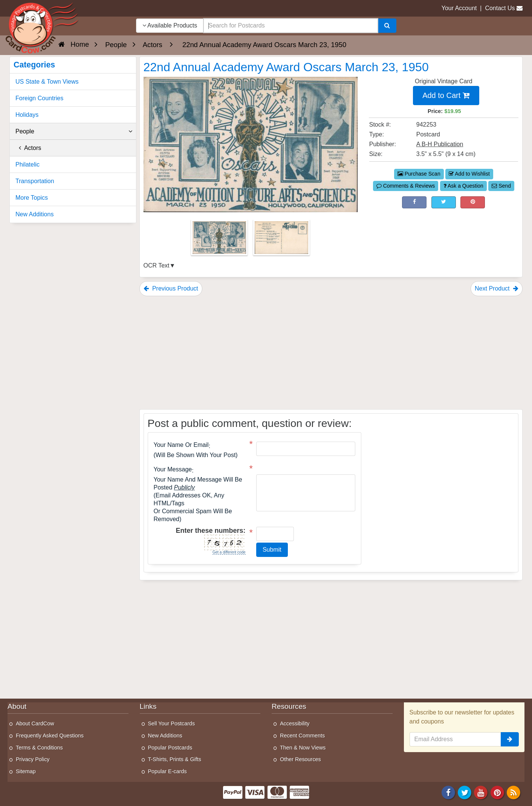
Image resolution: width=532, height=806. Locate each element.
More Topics (32, 198)
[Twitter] (465, 792)
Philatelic (28, 164)
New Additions (34, 214)
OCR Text (157, 265)
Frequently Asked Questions (50, 736)
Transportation (35, 181)
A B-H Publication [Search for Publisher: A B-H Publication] (440, 144)
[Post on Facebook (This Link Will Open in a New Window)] (414, 202)
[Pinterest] (497, 792)
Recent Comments (302, 736)
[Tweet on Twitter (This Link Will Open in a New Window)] (444, 202)
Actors (28, 148)
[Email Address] (456, 739)
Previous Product (171, 288)
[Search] (387, 26)
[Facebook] (448, 792)
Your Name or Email (181, 445)
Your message (173, 470)
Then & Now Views (303, 748)
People (74, 132)
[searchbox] (290, 26)
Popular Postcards (170, 748)
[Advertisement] (331, 353)
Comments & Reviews (406, 186)
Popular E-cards (167, 771)
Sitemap (26, 771)
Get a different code (229, 552)
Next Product (497, 288)
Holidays (27, 115)
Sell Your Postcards (172, 723)
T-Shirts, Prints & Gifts (175, 759)
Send (501, 186)
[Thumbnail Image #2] (281, 240)
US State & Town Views (47, 82)
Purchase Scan (419, 174)
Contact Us (500, 8)
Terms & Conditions (39, 748)
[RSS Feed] (514, 792)
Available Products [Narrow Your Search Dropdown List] (170, 25)
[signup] (510, 739)
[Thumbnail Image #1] (220, 240)
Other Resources (300, 759)
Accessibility (295, 723)
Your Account (459, 8)
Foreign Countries (39, 98)
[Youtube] (481, 792)
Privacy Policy (33, 759)
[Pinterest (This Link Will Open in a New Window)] (473, 202)
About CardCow (35, 723)
